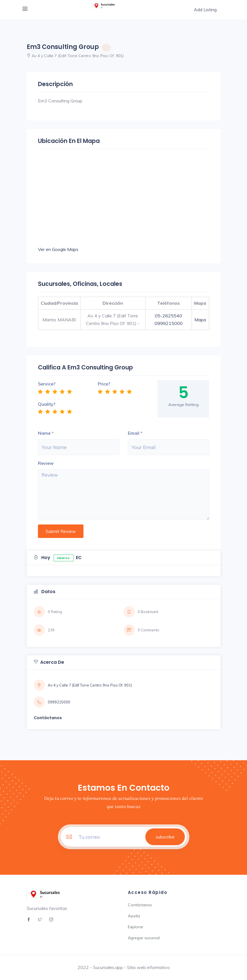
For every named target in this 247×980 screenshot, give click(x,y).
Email (134, 433)
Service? (47, 384)
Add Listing (205, 10)
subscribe (165, 837)
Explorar (136, 927)
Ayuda (134, 916)
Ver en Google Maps (58, 249)
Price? (104, 384)
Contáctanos (140, 905)
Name (44, 433)
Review (46, 463)
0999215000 (169, 323)
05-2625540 (168, 316)
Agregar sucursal (144, 938)
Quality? (47, 404)
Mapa (200, 320)
